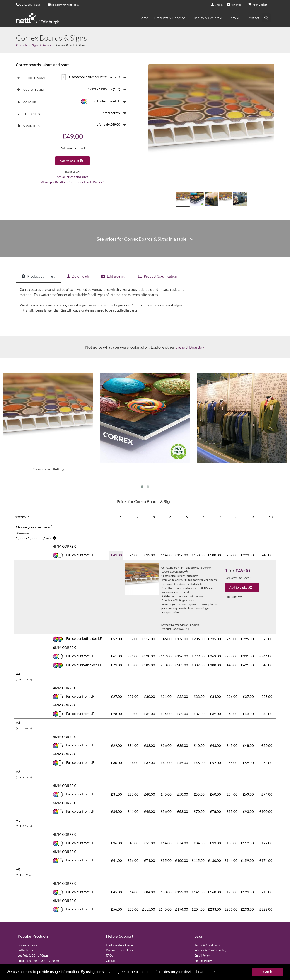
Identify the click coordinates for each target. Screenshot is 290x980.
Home (143, 18)
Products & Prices (170, 18)
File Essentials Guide (119, 945)
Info (235, 18)
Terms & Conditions (207, 945)
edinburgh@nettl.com (63, 5)
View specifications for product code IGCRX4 (73, 182)
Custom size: (30, 90)
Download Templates (120, 950)
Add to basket (72, 161)
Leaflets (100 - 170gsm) (34, 956)
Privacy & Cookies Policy (210, 950)
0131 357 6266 (30, 5)
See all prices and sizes (72, 177)
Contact (253, 18)
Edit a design (114, 276)
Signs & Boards (42, 45)
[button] (72, 77)
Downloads (78, 276)
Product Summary (38, 276)
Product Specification (158, 276)
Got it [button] (268, 972)
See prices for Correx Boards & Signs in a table (145, 239)
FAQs (110, 956)
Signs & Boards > (190, 347)
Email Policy (202, 956)
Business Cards (28, 945)
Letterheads (26, 950)
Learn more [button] (205, 972)
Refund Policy (203, 961)
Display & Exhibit (208, 18)
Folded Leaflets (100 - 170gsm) (38, 961)
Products (22, 45)
